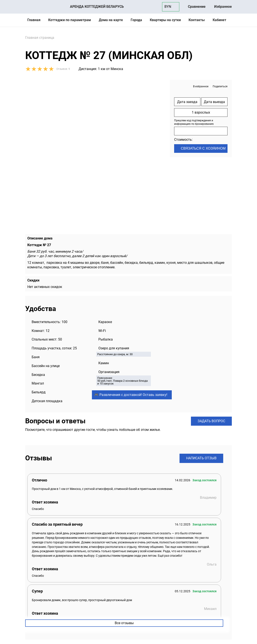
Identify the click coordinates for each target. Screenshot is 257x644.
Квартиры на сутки (165, 20)
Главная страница (40, 38)
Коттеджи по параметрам (70, 20)
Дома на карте (111, 20)
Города (136, 20)
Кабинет (219, 20)
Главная (34, 20)
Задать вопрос (211, 421)
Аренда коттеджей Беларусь (97, 7)
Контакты (197, 20)
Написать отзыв (201, 458)
